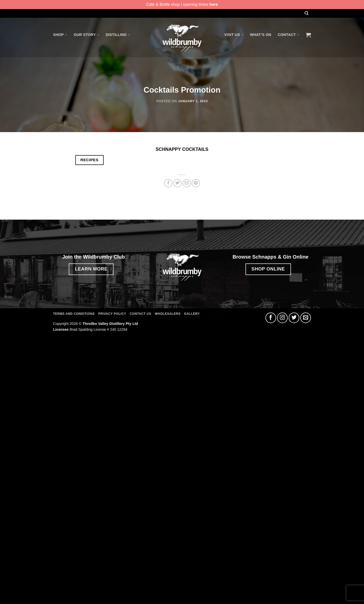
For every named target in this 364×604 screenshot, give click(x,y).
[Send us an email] (306, 318)
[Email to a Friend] (187, 183)
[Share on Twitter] (177, 183)
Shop (60, 35)
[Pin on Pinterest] (196, 183)
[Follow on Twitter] (294, 318)
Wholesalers (168, 314)
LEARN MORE (91, 269)
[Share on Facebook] (168, 183)
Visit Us (234, 35)
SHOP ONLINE (268, 269)
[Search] (306, 13)
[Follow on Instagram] (282, 318)
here (214, 4)
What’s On (261, 35)
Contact (289, 35)
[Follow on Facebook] (271, 318)
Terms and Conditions (74, 314)
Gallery (192, 314)
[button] (308, 35)
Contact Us (140, 314)
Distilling (118, 35)
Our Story (86, 35)
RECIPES (89, 160)
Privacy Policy (112, 314)
